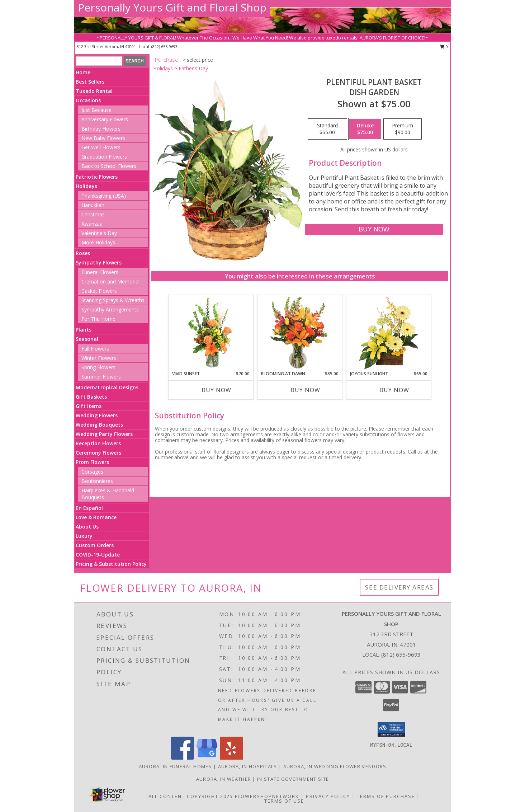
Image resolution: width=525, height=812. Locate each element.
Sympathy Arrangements (110, 309)
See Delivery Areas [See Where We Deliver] (399, 587)
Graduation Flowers (104, 157)
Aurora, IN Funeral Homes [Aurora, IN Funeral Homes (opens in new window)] (175, 766)
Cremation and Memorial (110, 281)
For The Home (98, 319)
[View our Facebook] (183, 758)
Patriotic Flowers (97, 177)
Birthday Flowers (101, 129)
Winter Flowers (99, 358)
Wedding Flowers (97, 415)
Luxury (84, 536)
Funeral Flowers (100, 272)
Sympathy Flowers (99, 262)
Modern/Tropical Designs (107, 387)
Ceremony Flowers (98, 453)
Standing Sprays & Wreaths (113, 300)
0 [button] (444, 46)
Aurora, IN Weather (224, 779)
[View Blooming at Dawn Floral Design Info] (300, 333)
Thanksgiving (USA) (104, 196)
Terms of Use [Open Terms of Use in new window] (284, 801)
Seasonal (87, 339)
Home (83, 72)
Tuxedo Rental (94, 91)
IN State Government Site (293, 779)
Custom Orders (95, 545)
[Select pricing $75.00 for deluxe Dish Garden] (365, 129)
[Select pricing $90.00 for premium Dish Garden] (403, 129)
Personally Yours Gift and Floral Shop (172, 7)
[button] (391, 729)
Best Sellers (90, 82)
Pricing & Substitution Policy (111, 564)
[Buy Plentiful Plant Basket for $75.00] (374, 229)
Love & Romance (96, 517)
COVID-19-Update (98, 555)
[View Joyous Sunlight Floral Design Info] (389, 333)
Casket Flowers (99, 291)
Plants (84, 330)
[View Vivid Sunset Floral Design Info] (211, 333)
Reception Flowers (98, 443)
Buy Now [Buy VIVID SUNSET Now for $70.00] (216, 390)
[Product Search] (99, 61)
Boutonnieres (97, 481)
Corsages (92, 472)
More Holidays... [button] (100, 242)
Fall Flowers (95, 349)
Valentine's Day (99, 233)
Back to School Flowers (109, 166)
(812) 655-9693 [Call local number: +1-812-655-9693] (164, 46)
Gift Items (89, 406)
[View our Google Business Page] (207, 758)
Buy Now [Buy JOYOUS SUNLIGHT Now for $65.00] (394, 390)
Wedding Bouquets (99, 425)
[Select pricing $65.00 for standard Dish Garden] (327, 129)
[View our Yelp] (231, 758)
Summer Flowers (101, 377)
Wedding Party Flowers (104, 434)
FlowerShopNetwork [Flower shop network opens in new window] (267, 796)
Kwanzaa (92, 224)
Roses (83, 253)
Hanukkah (93, 205)
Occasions (88, 100)
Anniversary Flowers (105, 119)
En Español (89, 508)
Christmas (93, 214)
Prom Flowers (92, 462)
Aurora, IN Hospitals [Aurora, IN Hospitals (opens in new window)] (248, 766)
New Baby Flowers (103, 138)
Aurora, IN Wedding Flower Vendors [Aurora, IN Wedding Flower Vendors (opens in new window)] (335, 766)
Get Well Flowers (101, 147)
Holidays (86, 186)
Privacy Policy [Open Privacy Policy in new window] (328, 796)
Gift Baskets (91, 397)
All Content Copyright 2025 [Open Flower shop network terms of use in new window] (191, 796)
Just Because (96, 110)
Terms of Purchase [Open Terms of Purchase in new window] (386, 796)
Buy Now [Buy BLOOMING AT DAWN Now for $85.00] (305, 390)
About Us (87, 527)
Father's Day (193, 68)
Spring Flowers (98, 367)
